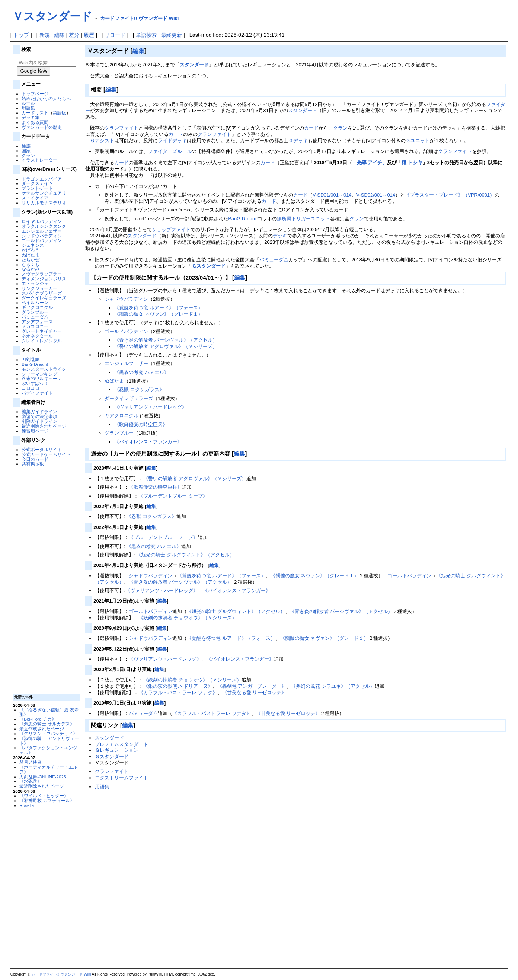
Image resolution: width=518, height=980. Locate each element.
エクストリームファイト (121, 778)
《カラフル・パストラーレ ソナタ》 (178, 692)
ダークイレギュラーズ (44, 298)
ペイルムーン (35, 302)
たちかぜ (31, 260)
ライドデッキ (172, 141)
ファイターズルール (170, 151)
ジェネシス (33, 245)
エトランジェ (35, 283)
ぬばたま (31, 255)
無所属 (284, 219)
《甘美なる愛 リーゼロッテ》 (254, 692)
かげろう (31, 250)
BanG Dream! (35, 364)
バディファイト (37, 393)
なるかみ (31, 269)
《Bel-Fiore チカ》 (38, 719)
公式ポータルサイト (42, 449)
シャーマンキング (39, 374)
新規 (45, 35)
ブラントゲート (37, 188)
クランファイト (121, 128)
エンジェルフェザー (42, 231)
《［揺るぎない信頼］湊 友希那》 (49, 712)
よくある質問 (35, 122)
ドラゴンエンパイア (42, 179)
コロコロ (31, 388)
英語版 (60, 113)
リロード (115, 35)
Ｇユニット (418, 141)
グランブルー (35, 312)
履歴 (89, 35)
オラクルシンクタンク (44, 226)
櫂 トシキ (412, 162)
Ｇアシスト (102, 141)
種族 (26, 146)
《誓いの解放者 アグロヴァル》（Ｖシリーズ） (166, 346)
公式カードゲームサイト (46, 454)
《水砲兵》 (31, 781)
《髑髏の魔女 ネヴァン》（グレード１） (159, 314)
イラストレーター (39, 160)
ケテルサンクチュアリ (44, 193)
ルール (28, 103)
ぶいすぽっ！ (35, 383)
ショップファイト (171, 229)
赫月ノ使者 (31, 762)
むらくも (31, 264)
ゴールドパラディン (42, 240)
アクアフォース (37, 322)
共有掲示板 (33, 464)
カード (311, 128)
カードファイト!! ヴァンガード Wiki (140, 18)
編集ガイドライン (39, 411)
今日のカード (35, 459)
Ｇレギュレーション (117, 750)
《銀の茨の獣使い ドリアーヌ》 (178, 686)
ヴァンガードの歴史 (42, 127)
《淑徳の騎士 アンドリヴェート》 (49, 741)
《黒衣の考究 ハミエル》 (142, 372)
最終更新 (172, 35)
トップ (21, 35)
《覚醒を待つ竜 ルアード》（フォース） (159, 308)
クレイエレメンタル (42, 341)
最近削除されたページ (44, 426)
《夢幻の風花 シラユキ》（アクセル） (333, 686)
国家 (26, 151)
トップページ (35, 94)
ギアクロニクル (37, 307)
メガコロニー (35, 326)
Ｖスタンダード (52, 16)
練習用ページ (35, 431)
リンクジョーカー (39, 288)
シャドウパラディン (42, 236)
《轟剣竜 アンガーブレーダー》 (252, 686)
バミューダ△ (35, 317)
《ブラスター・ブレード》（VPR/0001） (450, 195)
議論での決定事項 (39, 416)
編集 (60, 35)
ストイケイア (35, 198)
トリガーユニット (311, 219)
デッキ (280, 236)
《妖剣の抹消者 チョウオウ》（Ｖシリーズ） (188, 618)
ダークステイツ (37, 183)
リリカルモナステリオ (44, 203)
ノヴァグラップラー (42, 274)
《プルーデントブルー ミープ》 (173, 496)
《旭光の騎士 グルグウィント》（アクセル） (185, 555)
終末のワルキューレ (42, 378)
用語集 (28, 108)
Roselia (27, 805)
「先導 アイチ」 (370, 162)
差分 (74, 35)
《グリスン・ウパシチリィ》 (48, 733)
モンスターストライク (44, 369)
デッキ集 (31, 117)
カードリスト (35, 113)
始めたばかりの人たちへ (46, 98)
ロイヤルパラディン (42, 221)
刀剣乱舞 (31, 359)
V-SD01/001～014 (332, 195)
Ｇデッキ (298, 141)
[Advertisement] (45, 580)
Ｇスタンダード (209, 266)
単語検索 (146, 35)
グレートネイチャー (42, 331)
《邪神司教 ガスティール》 (47, 800)
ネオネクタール (37, 336)
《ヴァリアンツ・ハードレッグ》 (151, 407)
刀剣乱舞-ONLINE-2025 (43, 777)
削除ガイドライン (39, 421)
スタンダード (194, 65)
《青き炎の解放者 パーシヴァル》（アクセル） (166, 340)
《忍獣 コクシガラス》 (139, 390)
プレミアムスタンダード (121, 744)
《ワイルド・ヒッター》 (44, 796)
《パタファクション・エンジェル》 (48, 750)
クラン (28, 155)
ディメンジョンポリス (44, 279)
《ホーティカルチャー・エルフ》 (48, 769)
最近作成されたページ (42, 729)
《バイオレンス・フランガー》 (148, 442)
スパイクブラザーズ (42, 293)
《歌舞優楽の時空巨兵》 (141, 424)
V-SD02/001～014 (376, 195)
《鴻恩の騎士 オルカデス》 (47, 724)
